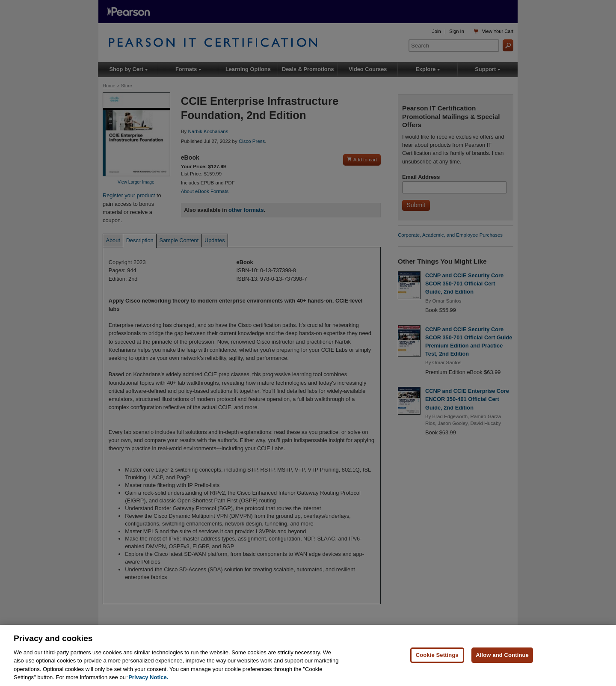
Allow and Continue (502, 655)
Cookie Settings (437, 655)
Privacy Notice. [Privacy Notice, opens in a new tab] (148, 678)
